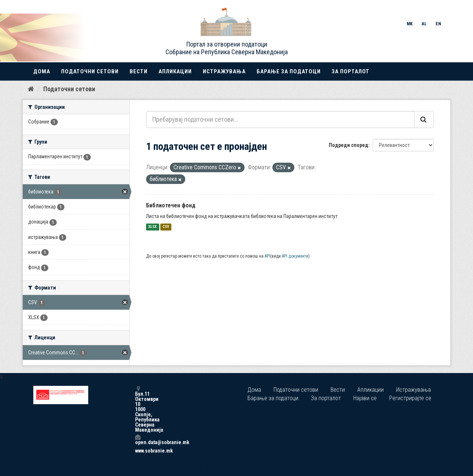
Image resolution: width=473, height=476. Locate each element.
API (267, 256)
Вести (139, 71)
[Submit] (424, 119)
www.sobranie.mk (138, 451)
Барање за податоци (289, 71)
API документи (295, 256)
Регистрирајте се (410, 398)
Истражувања (224, 71)
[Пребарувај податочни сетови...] (280, 119)
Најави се (365, 398)
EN (438, 24)
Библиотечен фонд (171, 205)
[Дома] (31, 89)
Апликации (175, 71)
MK (410, 24)
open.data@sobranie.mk (138, 440)
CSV (166, 227)
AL (424, 24)
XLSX (152, 227)
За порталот (351, 71)
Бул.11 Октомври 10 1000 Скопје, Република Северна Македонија (138, 409)
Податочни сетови (90, 71)
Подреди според (349, 145)
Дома (42, 71)
